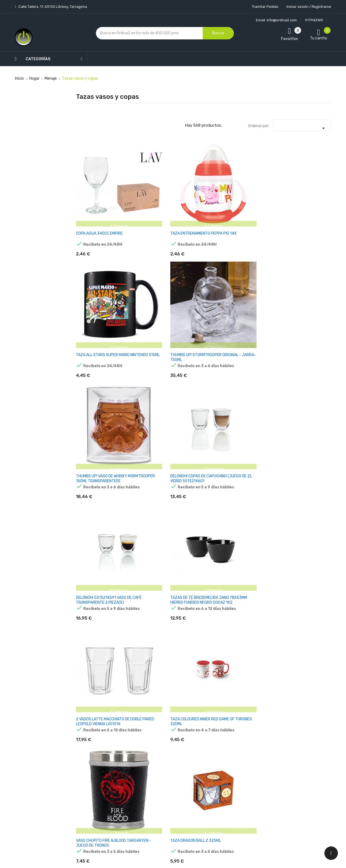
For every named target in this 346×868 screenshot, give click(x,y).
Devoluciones (167, 773)
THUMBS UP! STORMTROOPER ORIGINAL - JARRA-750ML (224, 190)
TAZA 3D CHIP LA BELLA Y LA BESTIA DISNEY (136, 656)
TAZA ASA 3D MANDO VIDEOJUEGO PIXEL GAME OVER (225, 578)
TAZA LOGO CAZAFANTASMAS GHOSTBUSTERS (179, 344)
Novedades (122, 722)
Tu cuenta (209, 712)
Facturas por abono (215, 770)
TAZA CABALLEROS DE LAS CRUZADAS (180, 575)
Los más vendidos (128, 732)
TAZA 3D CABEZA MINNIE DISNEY (267, 653)
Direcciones (209, 779)
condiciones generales (304, 748)
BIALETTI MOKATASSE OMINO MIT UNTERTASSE (224, 344)
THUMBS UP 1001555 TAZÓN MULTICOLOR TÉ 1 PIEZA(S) (310, 346)
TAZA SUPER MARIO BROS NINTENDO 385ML (180, 500)
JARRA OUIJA (88, 651)
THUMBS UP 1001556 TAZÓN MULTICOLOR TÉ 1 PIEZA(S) (91, 424)
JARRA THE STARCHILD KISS (310, 575)
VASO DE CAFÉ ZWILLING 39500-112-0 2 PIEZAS (135, 422)
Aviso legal (165, 745)
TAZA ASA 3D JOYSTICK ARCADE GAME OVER (136, 578)
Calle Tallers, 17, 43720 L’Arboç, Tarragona (52, 7)
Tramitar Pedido (265, 7)
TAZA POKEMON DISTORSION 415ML (268, 497)
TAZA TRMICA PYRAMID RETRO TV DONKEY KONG (312, 422)
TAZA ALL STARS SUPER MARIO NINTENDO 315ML (178, 188)
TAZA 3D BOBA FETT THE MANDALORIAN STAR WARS (313, 500)
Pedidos (205, 760)
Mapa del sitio (167, 802)
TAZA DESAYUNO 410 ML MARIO (266, 341)
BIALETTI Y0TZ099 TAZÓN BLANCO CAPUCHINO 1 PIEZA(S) (180, 424)
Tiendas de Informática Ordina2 (166, 821)
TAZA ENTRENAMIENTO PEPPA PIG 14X (134, 188)
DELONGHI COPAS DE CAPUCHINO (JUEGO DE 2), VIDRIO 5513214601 (313, 190)
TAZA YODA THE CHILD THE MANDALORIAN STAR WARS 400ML (313, 658)
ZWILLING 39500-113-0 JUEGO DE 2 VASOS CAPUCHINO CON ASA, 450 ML (268, 424)
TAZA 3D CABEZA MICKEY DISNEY (223, 653)
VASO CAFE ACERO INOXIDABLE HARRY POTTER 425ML (93, 500)
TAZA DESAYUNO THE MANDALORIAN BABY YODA (224, 422)
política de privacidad (264, 753)
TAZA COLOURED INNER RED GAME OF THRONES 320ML (225, 266)
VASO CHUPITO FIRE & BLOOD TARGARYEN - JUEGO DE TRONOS (268, 268)
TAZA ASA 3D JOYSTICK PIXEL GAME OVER (90, 578)
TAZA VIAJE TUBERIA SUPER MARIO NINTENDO (266, 578)
